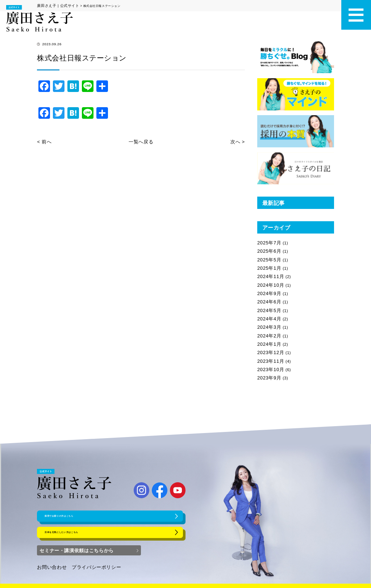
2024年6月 (267, 290)
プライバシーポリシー (88, 560)
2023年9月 (267, 354)
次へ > (239, 140)
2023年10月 (269, 348)
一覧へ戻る (141, 140)
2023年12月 (269, 333)
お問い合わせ (49, 560)
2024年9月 (267, 283)
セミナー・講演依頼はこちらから (76, 543)
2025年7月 (267, 241)
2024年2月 (267, 319)
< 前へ (43, 140)
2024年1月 (267, 326)
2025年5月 (267, 255)
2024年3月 (267, 312)
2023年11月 (269, 340)
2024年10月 (269, 276)
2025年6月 (267, 248)
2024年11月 (269, 269)
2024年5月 (267, 298)
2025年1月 (267, 262)
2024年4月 (267, 305)
